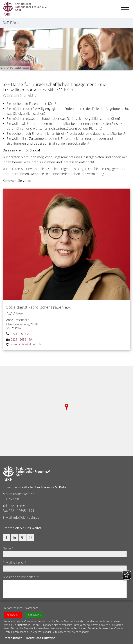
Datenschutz (13, 638)
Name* (8, 548)
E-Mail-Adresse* (14, 563)
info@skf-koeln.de (26, 517)
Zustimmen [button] (33, 615)
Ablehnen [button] (12, 615)
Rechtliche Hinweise (41, 638)
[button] (6, 538)
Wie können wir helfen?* (21, 577)
